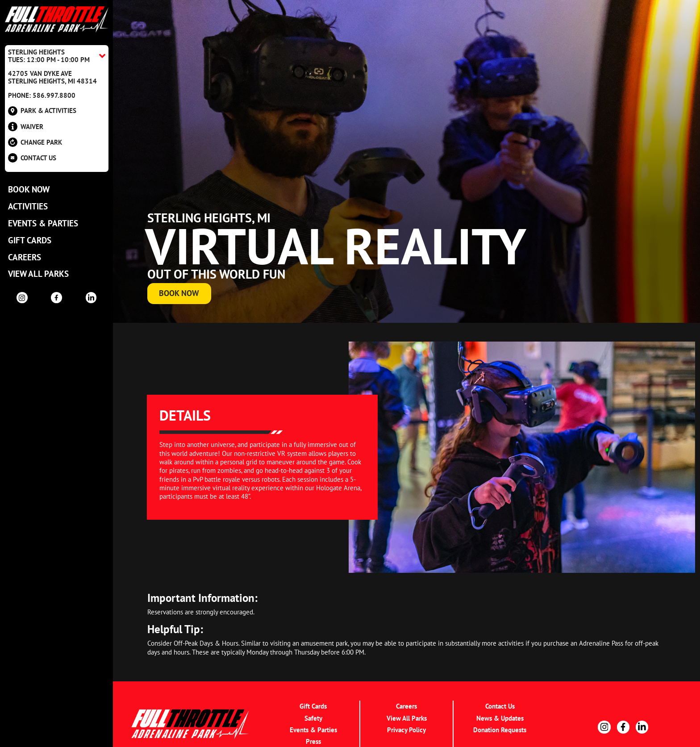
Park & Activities (42, 111)
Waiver (26, 127)
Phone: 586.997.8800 (42, 95)
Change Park (35, 142)
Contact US (32, 158)
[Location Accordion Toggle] (57, 56)
